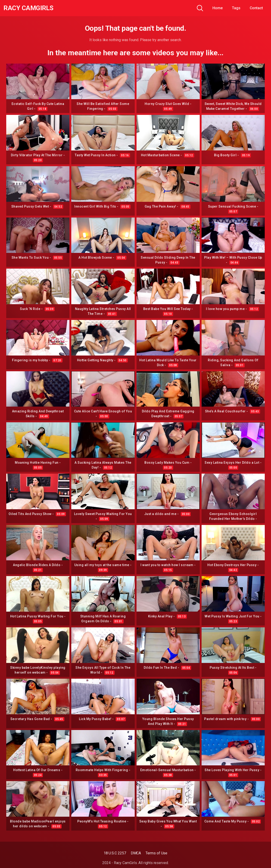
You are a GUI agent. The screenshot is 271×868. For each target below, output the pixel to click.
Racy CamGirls (28, 8)
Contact (256, 8)
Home (218, 8)
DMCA (136, 853)
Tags (236, 8)
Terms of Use (156, 853)
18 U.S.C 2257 (115, 853)
